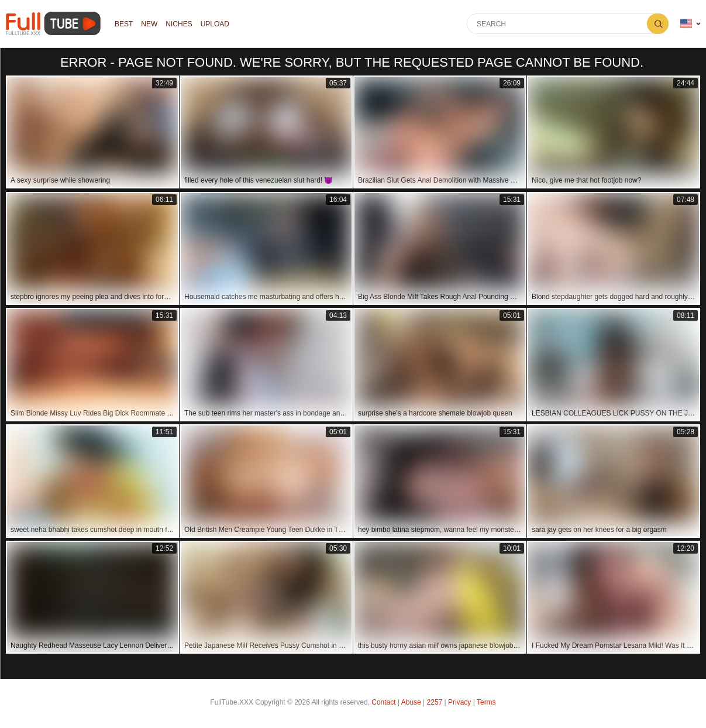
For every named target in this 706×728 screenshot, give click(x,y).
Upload (215, 24)
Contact (383, 702)
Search (658, 24)
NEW (149, 24)
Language (686, 24)
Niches (179, 24)
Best (124, 24)
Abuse (411, 702)
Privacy (459, 702)
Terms (486, 702)
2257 (435, 702)
